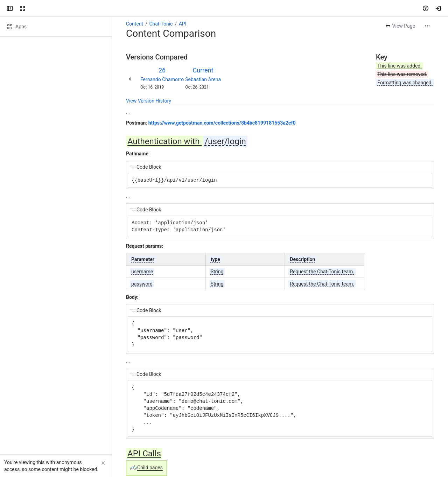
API (183, 24)
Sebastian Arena (203, 79)
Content (135, 24)
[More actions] (427, 26)
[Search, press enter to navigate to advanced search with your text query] (223, 8)
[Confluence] (32, 8)
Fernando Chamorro (162, 79)
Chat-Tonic (161, 24)
